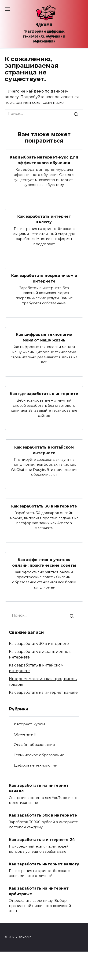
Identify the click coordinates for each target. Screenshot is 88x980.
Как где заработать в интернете (44, 394)
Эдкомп (44, 25)
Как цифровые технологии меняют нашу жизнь (44, 337)
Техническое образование (39, 755)
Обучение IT (25, 734)
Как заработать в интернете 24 (42, 840)
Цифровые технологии (36, 765)
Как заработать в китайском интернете (44, 450)
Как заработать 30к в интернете (43, 815)
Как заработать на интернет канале (43, 692)
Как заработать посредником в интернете (44, 278)
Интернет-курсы (29, 724)
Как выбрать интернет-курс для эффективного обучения (44, 160)
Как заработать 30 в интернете (44, 506)
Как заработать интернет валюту (44, 219)
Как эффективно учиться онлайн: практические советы (44, 562)
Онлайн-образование (34, 745)
